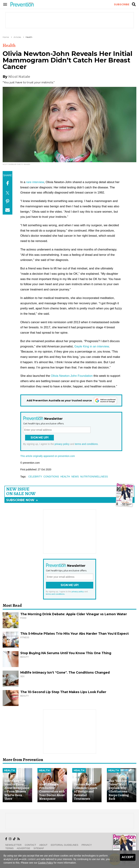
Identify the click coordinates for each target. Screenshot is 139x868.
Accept (128, 857)
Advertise (23, 848)
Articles (17, 37)
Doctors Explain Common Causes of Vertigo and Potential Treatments (86, 791)
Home (6, 37)
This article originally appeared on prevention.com (48, 456)
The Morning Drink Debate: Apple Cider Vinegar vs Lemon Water (74, 614)
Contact (31, 845)
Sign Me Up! (40, 438)
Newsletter (13, 845)
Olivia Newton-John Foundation (72, 376)
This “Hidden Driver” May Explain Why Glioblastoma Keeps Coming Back (119, 790)
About (43, 845)
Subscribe (122, 4)
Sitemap (39, 848)
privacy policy (62, 444)
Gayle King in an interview (92, 346)
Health (29, 37)
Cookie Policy (45, 863)
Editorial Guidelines (65, 845)
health (65, 477)
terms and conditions (86, 444)
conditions (51, 477)
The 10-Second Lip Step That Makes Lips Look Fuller (63, 692)
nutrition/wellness (94, 477)
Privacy (87, 845)
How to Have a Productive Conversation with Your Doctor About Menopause (52, 791)
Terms (9, 848)
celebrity (35, 477)
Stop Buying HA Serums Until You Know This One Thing (66, 653)
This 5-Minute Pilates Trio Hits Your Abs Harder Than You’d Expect (75, 634)
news (75, 477)
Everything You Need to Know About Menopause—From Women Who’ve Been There (17, 790)
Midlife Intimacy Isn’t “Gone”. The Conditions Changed (65, 672)
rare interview (35, 182)
